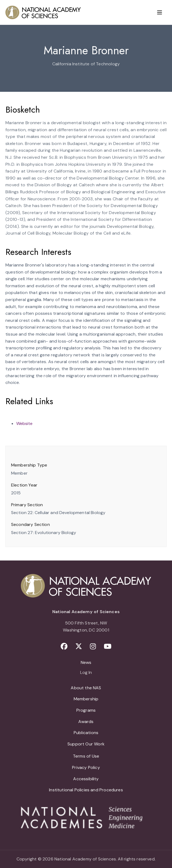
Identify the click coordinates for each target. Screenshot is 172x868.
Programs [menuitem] (86, 710)
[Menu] (160, 12)
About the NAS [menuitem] (86, 688)
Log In (86, 673)
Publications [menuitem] (86, 733)
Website (24, 423)
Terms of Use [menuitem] (86, 756)
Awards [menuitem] (86, 722)
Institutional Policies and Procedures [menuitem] (86, 790)
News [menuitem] (86, 662)
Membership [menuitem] (86, 699)
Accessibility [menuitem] (86, 779)
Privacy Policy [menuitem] (86, 767)
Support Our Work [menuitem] (86, 744)
